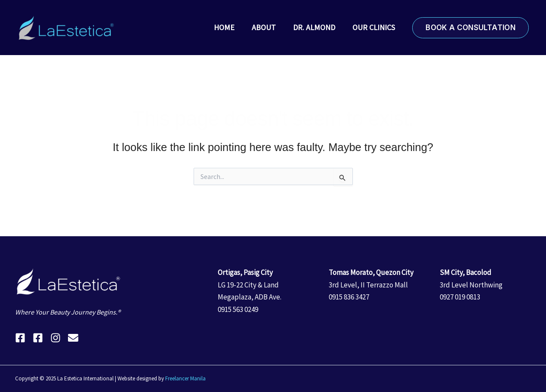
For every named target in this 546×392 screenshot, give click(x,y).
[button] (470, 28)
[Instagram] (56, 338)
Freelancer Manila (185, 378)
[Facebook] (20, 338)
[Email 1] (73, 338)
